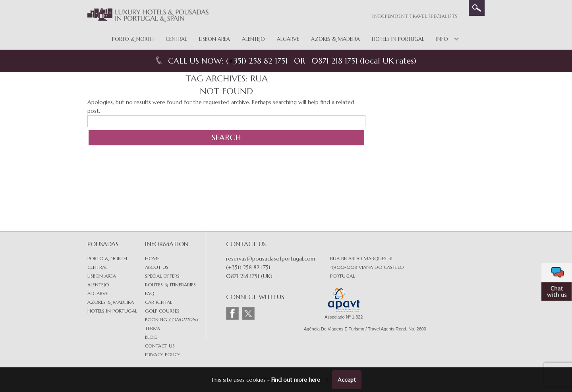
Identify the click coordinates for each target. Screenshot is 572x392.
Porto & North (133, 39)
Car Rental (158, 302)
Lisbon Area (214, 39)
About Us (157, 267)
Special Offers (162, 276)
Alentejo (253, 39)
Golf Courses (162, 311)
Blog (151, 337)
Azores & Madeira (335, 39)
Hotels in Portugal (398, 39)
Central (176, 39)
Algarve (288, 39)
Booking (171, 320)
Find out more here (296, 380)
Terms (153, 328)
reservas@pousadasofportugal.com (271, 259)
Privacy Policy (163, 354)
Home (152, 258)
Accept (347, 380)
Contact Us (160, 346)
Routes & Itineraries (170, 285)
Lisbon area (102, 276)
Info (442, 39)
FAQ (150, 293)
